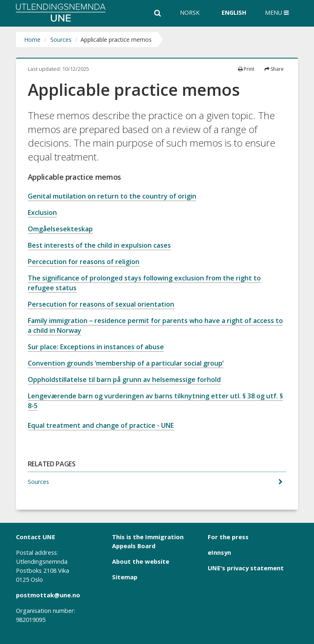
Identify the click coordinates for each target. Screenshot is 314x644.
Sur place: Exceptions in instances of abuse (96, 347)
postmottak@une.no (48, 595)
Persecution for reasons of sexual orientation (101, 304)
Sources (61, 40)
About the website (141, 561)
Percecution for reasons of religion (84, 262)
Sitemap (125, 577)
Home (32, 40)
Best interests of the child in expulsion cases (99, 245)
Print (246, 69)
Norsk (190, 12)
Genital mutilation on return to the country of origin (112, 196)
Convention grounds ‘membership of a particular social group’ (126, 363)
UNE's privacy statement (246, 568)
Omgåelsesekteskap (60, 229)
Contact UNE (36, 537)
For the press (228, 537)
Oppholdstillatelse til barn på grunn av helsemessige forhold (124, 380)
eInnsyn (219, 552)
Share (274, 69)
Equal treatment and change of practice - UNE (101, 425)
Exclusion (42, 212)
